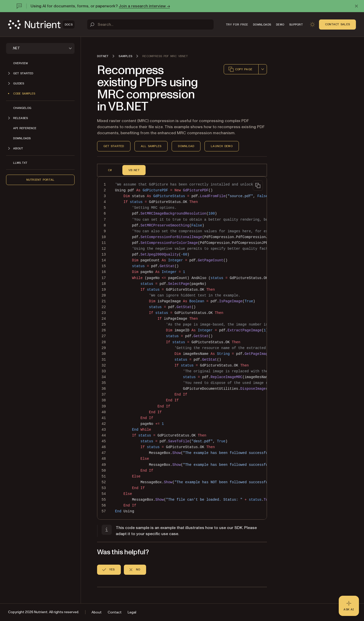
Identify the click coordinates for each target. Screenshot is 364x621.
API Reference (25, 128)
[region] (182, 348)
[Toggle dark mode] (312, 25)
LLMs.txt (20, 163)
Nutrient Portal (40, 180)
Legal (132, 612)
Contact (115, 612)
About (97, 612)
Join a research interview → (144, 6)
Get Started (114, 146)
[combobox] (263, 69)
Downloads (22, 138)
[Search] (150, 25)
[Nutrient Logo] (41, 25)
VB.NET (134, 170)
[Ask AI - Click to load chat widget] (349, 606)
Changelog (22, 108)
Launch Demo (222, 146)
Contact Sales (337, 24)
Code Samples (24, 94)
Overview (20, 63)
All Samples (151, 146)
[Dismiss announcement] (356, 6)
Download (186, 146)
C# (110, 170)
